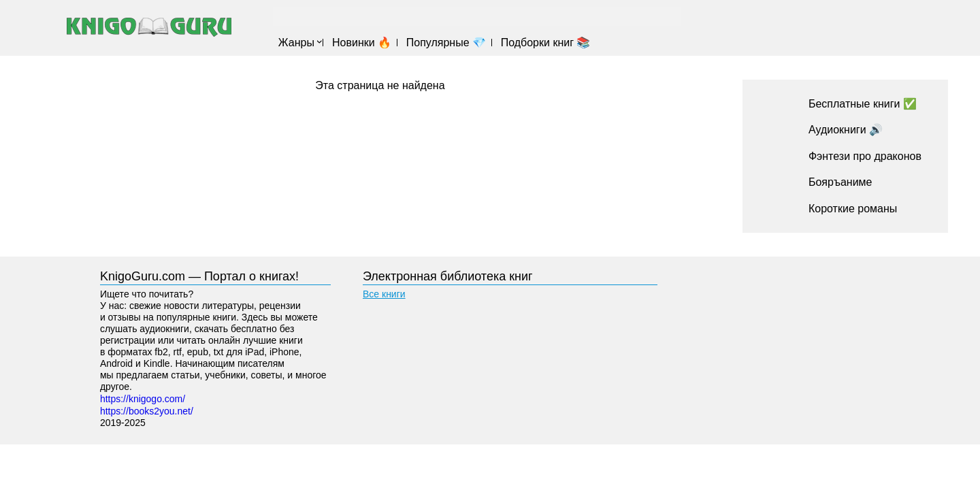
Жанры (296, 43)
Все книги (384, 294)
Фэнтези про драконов (865, 156)
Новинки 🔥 (362, 43)
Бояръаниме (840, 182)
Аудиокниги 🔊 (846, 130)
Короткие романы (853, 209)
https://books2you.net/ (147, 411)
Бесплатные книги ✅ (863, 104)
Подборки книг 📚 (546, 43)
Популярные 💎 (446, 43)
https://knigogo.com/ (143, 399)
